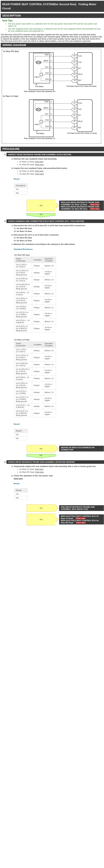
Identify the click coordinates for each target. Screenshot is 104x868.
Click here (39, 162)
